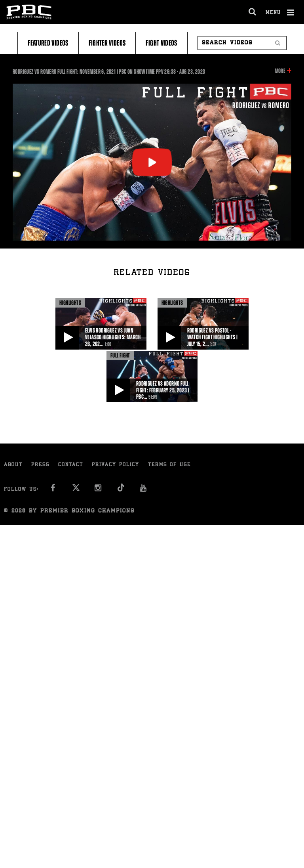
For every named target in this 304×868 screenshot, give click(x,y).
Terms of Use (169, 465)
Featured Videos (48, 43)
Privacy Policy (116, 465)
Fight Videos (161, 43)
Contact (71, 465)
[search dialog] (253, 12)
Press (40, 465)
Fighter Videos (107, 43)
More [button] (280, 71)
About (13, 465)
